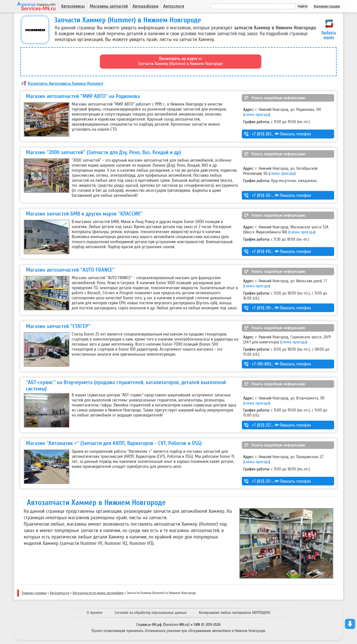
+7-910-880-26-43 (267, 364)
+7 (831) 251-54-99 (267, 481)
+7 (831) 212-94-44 (267, 195)
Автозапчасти (60, 593)
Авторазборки (145, 6)
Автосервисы (73, 6)
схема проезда (257, 114)
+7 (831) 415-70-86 (267, 252)
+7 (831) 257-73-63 (267, 425)
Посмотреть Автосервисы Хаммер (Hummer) (65, 83)
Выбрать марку (329, 35)
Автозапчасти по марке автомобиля (98, 593)
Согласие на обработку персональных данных (151, 613)
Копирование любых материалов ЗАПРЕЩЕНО (235, 613)
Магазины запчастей (109, 6)
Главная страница (34, 593)
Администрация (327, 6)
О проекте (95, 613)
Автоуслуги (174, 6)
